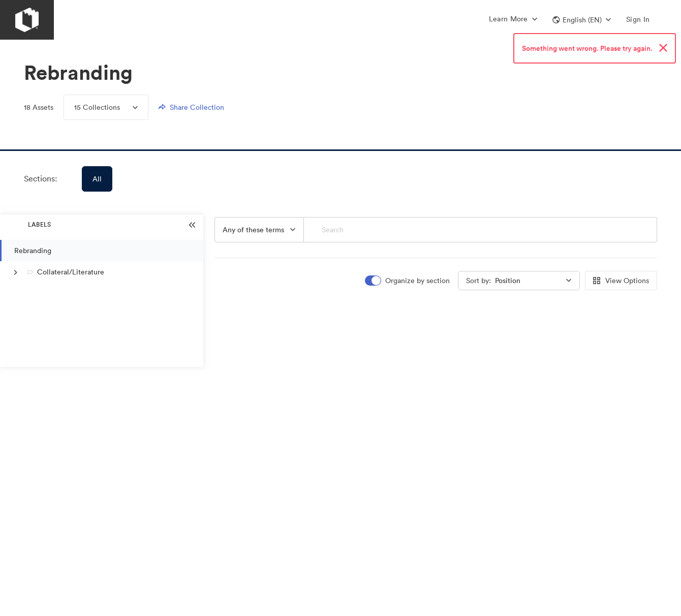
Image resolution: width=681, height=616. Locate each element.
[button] (582, 20)
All (97, 179)
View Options (621, 281)
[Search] (481, 230)
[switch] (408, 281)
